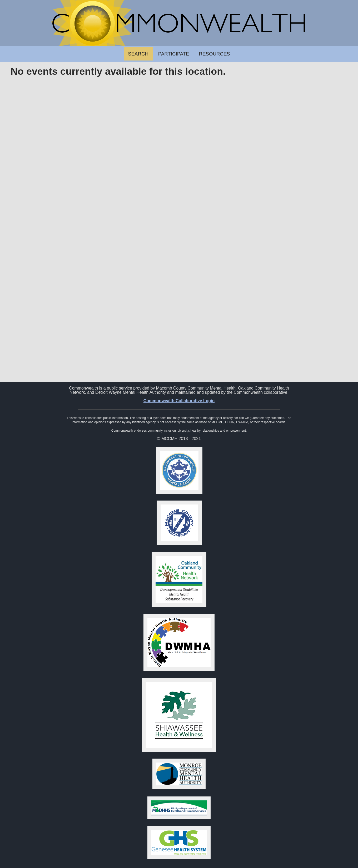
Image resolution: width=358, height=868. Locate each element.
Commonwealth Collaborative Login (179, 401)
